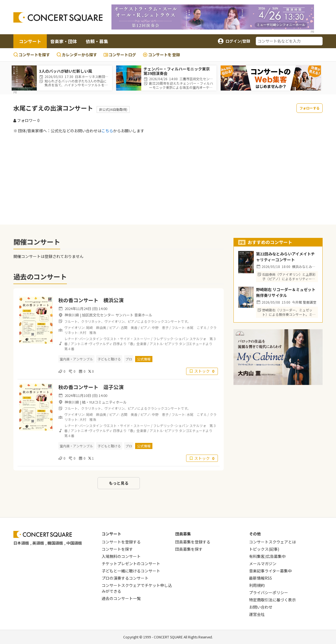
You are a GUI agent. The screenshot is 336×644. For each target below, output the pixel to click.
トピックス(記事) (264, 549)
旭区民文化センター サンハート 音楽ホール (117, 315)
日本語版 (21, 543)
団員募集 (183, 534)
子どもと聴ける (109, 359)
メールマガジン (263, 563)
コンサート (30, 41)
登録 (161, 55)
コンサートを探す (32, 55)
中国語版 (74, 543)
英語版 (38, 543)
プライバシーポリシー (269, 592)
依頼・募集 (97, 41)
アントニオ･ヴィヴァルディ (92, 344)
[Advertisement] (168, 179)
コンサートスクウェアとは (272, 542)
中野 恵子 (160, 327)
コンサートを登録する (121, 542)
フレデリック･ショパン (171, 339)
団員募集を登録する (193, 542)
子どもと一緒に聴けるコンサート (131, 571)
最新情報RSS (260, 578)
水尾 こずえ (197, 327)
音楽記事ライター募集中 (270, 571)
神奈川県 (72, 315)
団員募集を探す (189, 549)
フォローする (310, 108)
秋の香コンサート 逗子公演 (91, 387)
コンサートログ (120, 55)
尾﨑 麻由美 (96, 327)
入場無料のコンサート (121, 556)
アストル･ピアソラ (164, 344)
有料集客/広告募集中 (267, 556)
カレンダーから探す (77, 55)
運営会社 (257, 614)
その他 (255, 534)
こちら (107, 131)
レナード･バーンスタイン (83, 339)
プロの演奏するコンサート (125, 578)
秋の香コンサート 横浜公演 (91, 300)
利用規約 (257, 585)
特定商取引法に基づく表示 (272, 600)
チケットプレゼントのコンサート (131, 563)
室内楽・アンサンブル (76, 359)
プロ (129, 359)
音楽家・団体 (64, 41)
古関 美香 (129, 327)
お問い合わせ (261, 607)
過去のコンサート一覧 (121, 598)
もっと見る (119, 483)
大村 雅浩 (88, 332)
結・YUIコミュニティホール (104, 402)
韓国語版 (55, 543)
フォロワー (26, 120)
